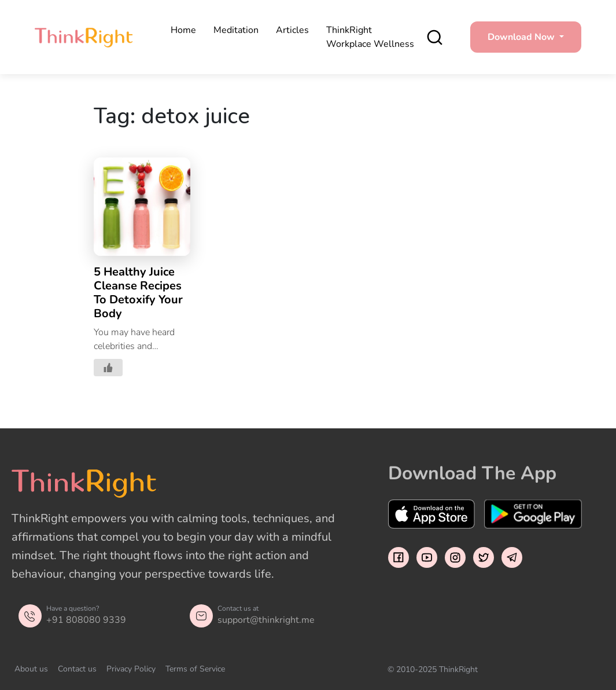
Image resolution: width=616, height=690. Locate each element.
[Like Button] (108, 368)
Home (183, 30)
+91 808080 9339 (86, 620)
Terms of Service (195, 669)
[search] (435, 37)
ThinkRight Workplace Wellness (370, 37)
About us (31, 669)
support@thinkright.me (266, 620)
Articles (292, 30)
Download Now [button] (522, 37)
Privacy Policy (131, 669)
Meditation (236, 30)
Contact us (77, 669)
